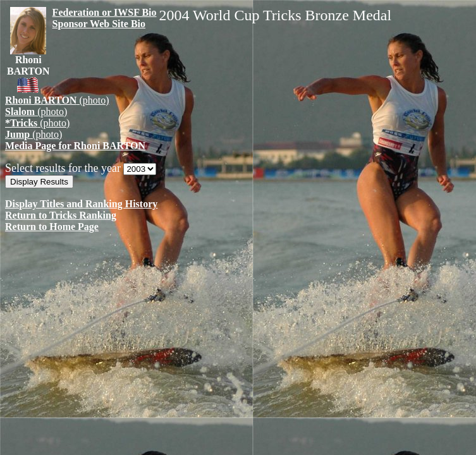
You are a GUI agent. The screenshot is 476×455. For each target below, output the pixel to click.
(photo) (57, 100)
